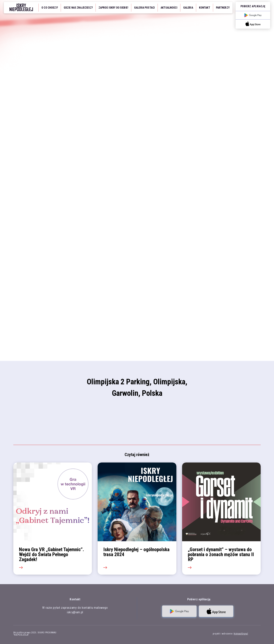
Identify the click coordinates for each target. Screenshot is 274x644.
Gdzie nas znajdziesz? (78, 8)
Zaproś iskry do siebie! (113, 8)
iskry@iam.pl (75, 612)
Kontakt (205, 8)
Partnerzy (223, 8)
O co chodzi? (50, 8)
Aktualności (169, 8)
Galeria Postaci (144, 8)
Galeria (188, 8)
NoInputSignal (241, 634)
